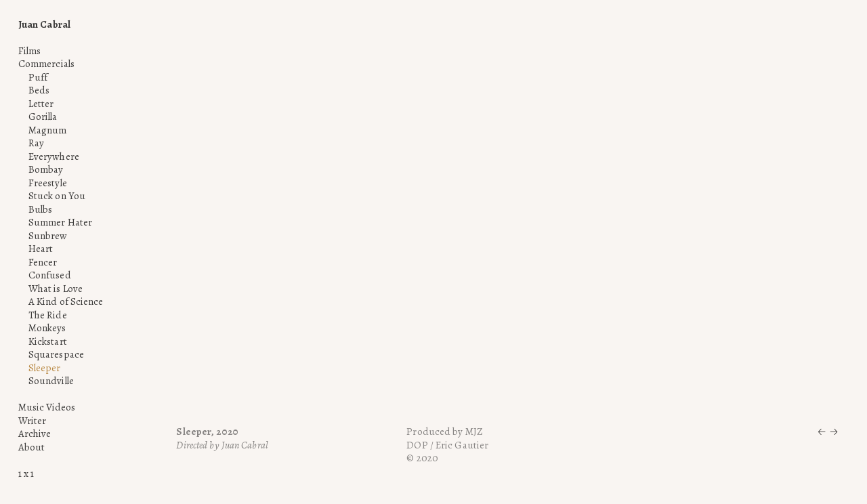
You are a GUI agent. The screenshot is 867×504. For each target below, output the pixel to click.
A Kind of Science (66, 301)
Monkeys (47, 328)
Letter (41, 104)
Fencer (43, 262)
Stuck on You (57, 196)
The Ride (48, 315)
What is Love (56, 289)
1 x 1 (26, 474)
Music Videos (47, 407)
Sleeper (45, 368)
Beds (39, 90)
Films (30, 51)
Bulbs (41, 209)
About (32, 447)
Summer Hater (60, 222)
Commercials (46, 64)
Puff (38, 77)
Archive (35, 434)
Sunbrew (48, 236)
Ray (36, 143)
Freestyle (48, 183)
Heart (41, 249)
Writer (33, 421)
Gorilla (43, 117)
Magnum (48, 130)
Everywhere (54, 156)
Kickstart (48, 341)
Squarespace (56, 354)
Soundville (51, 381)
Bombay (46, 169)
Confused (50, 275)
